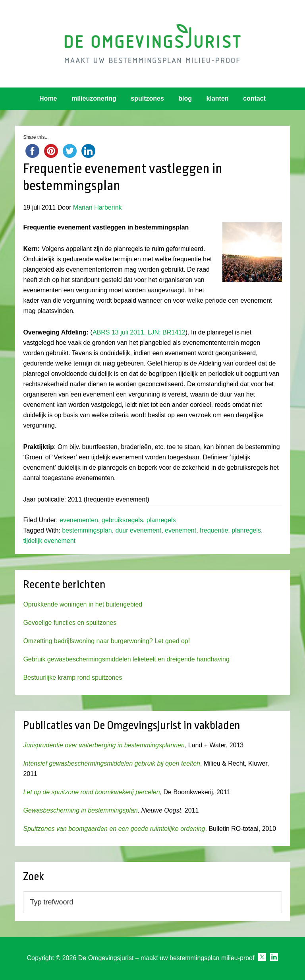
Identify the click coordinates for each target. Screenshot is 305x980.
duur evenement (139, 530)
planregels (161, 520)
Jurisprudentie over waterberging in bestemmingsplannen (104, 745)
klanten (218, 98)
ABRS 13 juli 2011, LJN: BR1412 (139, 332)
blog (185, 98)
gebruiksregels (122, 520)
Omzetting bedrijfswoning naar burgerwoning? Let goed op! (106, 641)
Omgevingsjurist (152, 44)
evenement (180, 530)
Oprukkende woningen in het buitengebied (83, 604)
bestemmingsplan (87, 530)
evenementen (79, 520)
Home (48, 98)
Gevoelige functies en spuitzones (70, 623)
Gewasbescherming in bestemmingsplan (80, 810)
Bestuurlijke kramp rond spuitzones (72, 678)
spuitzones (147, 98)
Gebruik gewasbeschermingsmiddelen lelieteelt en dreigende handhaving (126, 659)
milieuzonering (94, 98)
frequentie (214, 530)
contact (254, 98)
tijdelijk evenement (49, 541)
